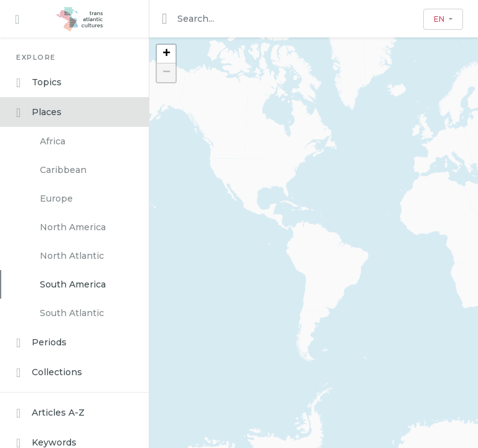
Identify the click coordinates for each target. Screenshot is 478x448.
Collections (49, 373)
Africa (53, 141)
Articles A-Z (50, 413)
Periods (41, 343)
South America (73, 284)
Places (39, 113)
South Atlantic (72, 313)
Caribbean (63, 170)
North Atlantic (72, 256)
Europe (56, 198)
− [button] (166, 73)
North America (73, 227)
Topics (39, 83)
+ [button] (166, 54)
